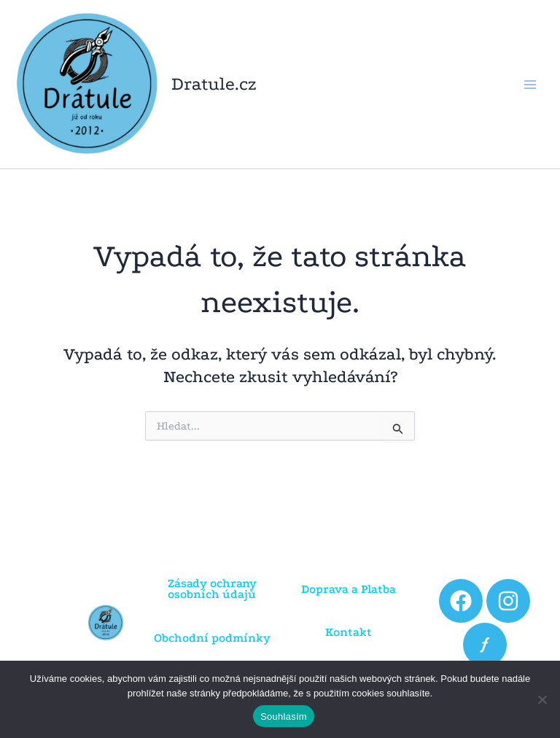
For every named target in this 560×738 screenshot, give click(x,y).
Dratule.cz (214, 84)
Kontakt (349, 632)
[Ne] (542, 699)
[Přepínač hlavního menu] (530, 84)
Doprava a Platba (349, 589)
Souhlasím (284, 716)
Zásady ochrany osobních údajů (212, 589)
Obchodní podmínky (212, 638)
